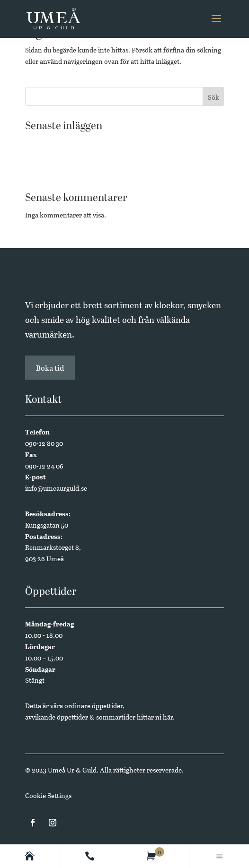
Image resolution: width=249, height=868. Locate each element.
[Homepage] (30, 856)
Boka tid (50, 368)
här (168, 717)
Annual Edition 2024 (56, 172)
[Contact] (90, 856)
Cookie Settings (48, 795)
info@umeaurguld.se (56, 488)
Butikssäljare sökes (53, 157)
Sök (213, 97)
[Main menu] (219, 856)
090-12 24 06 (44, 466)
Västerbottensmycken (58, 143)
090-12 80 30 (44, 443)
